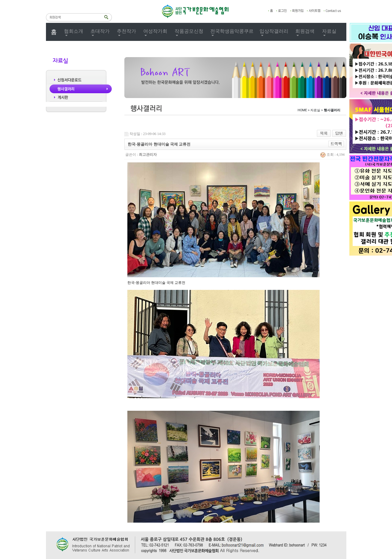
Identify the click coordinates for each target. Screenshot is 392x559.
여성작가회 (155, 31)
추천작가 (126, 31)
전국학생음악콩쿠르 (232, 31)
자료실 (329, 31)
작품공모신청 (189, 31)
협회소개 (74, 31)
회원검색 (305, 31)
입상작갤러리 (274, 31)
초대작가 (100, 31)
